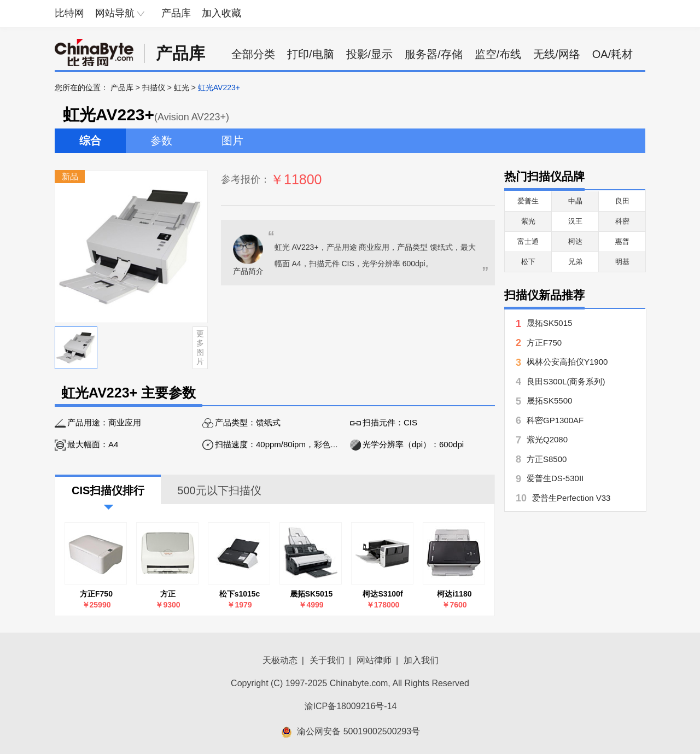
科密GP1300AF (555, 420)
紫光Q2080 (547, 439)
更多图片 (200, 347)
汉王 (575, 221)
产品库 (176, 13)
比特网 (69, 13)
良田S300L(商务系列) (566, 381)
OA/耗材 (612, 54)
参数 (161, 141)
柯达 (575, 241)
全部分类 (253, 54)
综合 (90, 141)
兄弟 (575, 262)
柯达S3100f (383, 594)
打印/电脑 (311, 54)
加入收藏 (221, 13)
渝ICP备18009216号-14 (351, 706)
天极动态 (280, 660)
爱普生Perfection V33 (571, 498)
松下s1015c (240, 594)
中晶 (575, 201)
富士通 (528, 241)
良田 (622, 201)
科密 (622, 221)
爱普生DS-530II (555, 478)
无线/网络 (557, 54)
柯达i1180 (454, 594)
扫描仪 (154, 87)
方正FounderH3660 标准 (168, 594)
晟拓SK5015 (311, 594)
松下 (528, 262)
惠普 (622, 241)
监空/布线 (498, 54)
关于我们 (327, 660)
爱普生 (528, 201)
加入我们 (421, 660)
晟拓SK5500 (549, 401)
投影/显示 (370, 54)
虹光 (182, 87)
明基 (622, 262)
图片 (232, 141)
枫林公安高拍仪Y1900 (567, 362)
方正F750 (96, 594)
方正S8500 (547, 459)
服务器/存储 (434, 54)
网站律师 (374, 660)
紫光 (528, 221)
